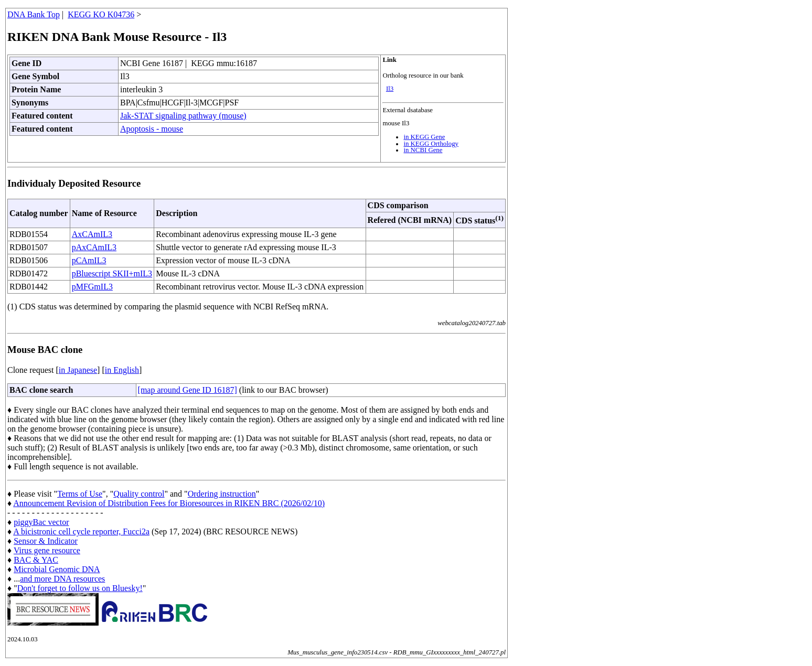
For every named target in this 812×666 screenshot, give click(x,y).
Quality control (139, 494)
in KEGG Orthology (431, 144)
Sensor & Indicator (46, 541)
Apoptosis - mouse (152, 129)
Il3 (390, 89)
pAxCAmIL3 (94, 247)
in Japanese (78, 370)
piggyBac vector (41, 522)
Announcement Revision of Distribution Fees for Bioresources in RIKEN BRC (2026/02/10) (169, 503)
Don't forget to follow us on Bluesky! (80, 588)
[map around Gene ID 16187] (188, 390)
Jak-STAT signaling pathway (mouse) (183, 116)
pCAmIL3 (89, 260)
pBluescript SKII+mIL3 (112, 273)
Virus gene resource (47, 550)
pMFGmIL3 (92, 287)
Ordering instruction (222, 494)
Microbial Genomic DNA (57, 569)
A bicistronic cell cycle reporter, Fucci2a (81, 531)
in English (122, 370)
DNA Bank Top (34, 14)
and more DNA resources (62, 579)
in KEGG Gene (424, 137)
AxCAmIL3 (92, 234)
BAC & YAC (36, 560)
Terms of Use (80, 494)
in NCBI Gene (423, 150)
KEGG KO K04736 (101, 14)
